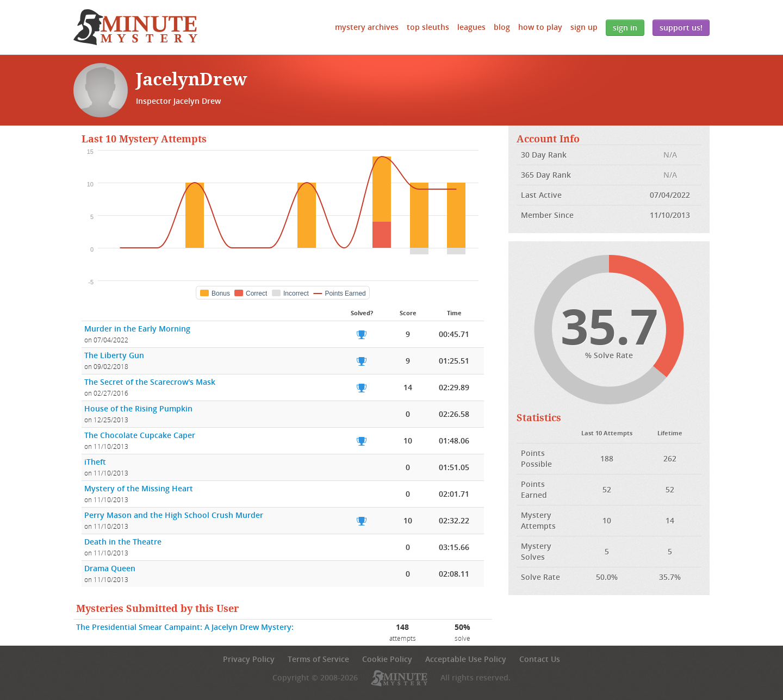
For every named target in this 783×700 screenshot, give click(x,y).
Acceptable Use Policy (466, 659)
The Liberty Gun (114, 355)
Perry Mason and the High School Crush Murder (174, 515)
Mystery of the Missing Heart (139, 488)
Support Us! (681, 27)
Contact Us (540, 659)
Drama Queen (110, 568)
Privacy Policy (249, 659)
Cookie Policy (387, 659)
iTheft (95, 462)
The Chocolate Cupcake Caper (140, 435)
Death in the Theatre (123, 542)
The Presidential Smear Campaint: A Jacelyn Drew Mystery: (185, 627)
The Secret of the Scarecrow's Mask (150, 382)
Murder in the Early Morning (137, 329)
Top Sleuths (428, 27)
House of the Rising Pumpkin (138, 408)
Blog (502, 27)
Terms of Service (318, 659)
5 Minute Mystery (135, 27)
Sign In (625, 27)
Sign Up (584, 27)
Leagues (471, 27)
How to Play (540, 27)
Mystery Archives (367, 27)
